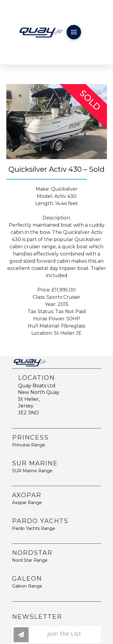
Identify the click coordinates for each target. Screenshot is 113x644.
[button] (74, 32)
